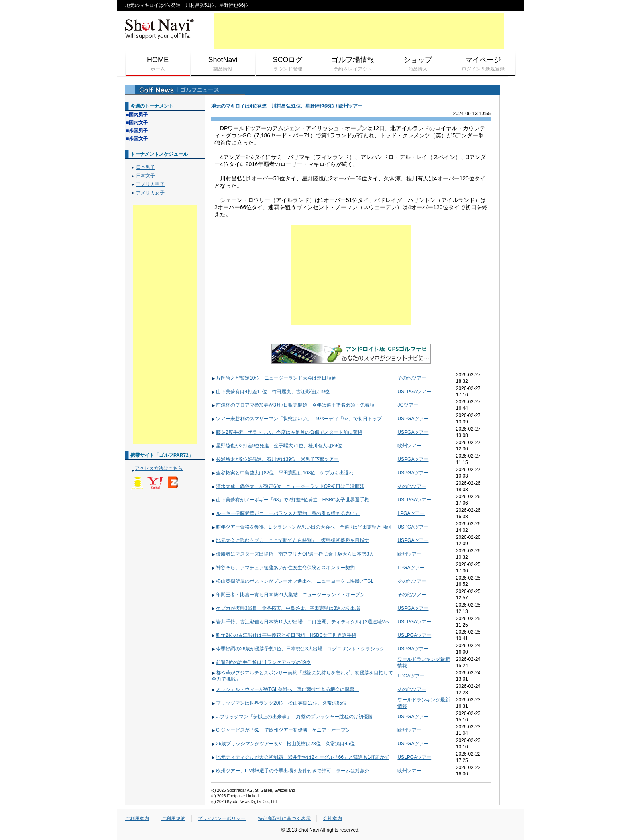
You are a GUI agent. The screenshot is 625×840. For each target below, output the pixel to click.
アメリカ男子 (150, 184)
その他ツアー (412, 378)
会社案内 (332, 818)
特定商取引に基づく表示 (284, 818)
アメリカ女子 (150, 193)
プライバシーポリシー (222, 818)
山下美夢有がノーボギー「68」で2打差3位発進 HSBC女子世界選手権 (290, 500)
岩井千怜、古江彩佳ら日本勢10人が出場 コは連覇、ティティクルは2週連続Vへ (301, 622)
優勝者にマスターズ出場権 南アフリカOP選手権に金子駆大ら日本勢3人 (293, 554)
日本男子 (145, 167)
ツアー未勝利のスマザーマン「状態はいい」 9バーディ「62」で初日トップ (297, 419)
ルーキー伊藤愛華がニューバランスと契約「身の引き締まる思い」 (286, 513)
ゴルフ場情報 (353, 64)
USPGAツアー (413, 419)
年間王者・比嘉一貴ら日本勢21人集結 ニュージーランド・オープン (288, 595)
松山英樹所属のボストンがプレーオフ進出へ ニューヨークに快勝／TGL (293, 581)
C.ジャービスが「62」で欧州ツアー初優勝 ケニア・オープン (281, 730)
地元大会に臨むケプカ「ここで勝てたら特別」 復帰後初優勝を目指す (290, 540)
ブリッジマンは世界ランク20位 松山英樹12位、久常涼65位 (279, 703)
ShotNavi (223, 64)
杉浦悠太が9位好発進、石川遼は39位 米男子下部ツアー (275, 459)
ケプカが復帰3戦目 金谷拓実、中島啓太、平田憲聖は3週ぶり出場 (286, 608)
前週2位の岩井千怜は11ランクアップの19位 (261, 662)
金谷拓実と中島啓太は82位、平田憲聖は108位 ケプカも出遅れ (283, 473)
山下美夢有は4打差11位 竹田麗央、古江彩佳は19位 (271, 392)
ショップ (418, 64)
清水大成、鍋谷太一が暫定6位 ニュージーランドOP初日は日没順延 (288, 486)
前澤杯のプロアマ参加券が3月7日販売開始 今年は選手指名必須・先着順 (293, 405)
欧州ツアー (350, 106)
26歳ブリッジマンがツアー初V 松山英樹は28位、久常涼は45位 (283, 744)
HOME (158, 64)
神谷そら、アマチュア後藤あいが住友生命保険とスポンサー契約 (283, 568)
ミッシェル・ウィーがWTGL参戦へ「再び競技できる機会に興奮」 (285, 689)
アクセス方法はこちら (159, 468)
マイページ (483, 64)
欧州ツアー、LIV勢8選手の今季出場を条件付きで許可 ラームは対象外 (291, 771)
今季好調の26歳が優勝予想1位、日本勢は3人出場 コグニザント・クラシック (298, 649)
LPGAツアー (411, 513)
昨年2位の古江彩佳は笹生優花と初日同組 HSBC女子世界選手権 (284, 635)
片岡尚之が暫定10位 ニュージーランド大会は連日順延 (274, 378)
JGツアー (408, 405)
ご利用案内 (137, 818)
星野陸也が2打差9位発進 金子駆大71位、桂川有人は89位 (277, 446)
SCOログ (288, 64)
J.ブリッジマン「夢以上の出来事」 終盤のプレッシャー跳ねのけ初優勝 (292, 717)
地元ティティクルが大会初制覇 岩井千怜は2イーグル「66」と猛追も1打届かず (301, 757)
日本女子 (145, 176)
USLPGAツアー (414, 392)
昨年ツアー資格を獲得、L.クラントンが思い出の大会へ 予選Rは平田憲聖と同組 (301, 527)
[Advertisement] (359, 31)
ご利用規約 (173, 818)
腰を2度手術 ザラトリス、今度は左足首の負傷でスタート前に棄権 (287, 432)
